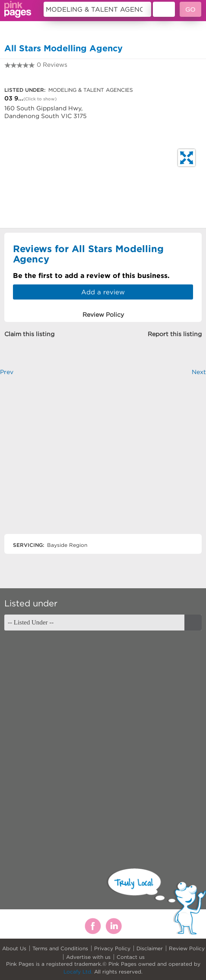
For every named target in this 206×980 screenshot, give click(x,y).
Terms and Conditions (60, 948)
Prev (7, 372)
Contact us (131, 957)
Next (199, 372)
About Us (14, 948)
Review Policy (187, 948)
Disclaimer (150, 948)
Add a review (103, 292)
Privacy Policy (112, 948)
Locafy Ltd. (78, 972)
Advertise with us (88, 957)
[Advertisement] (103, 462)
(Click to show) (40, 99)
